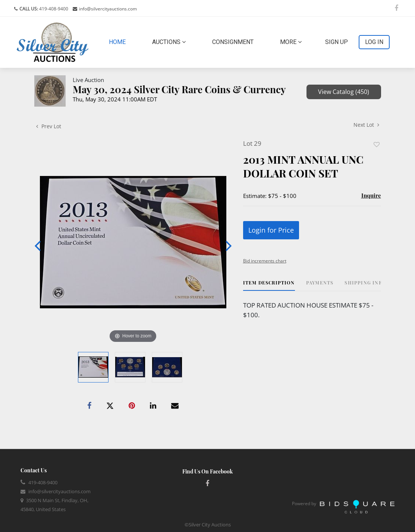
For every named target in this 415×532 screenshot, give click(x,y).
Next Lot (366, 125)
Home (119, 41)
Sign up (337, 42)
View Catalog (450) (344, 92)
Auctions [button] (169, 42)
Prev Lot (49, 126)
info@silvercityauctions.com (108, 9)
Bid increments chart (265, 261)
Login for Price (271, 230)
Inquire (371, 195)
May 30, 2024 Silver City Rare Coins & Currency (179, 89)
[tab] (269, 285)
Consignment (233, 42)
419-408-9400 (53, 9)
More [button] (291, 42)
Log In (374, 42)
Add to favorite (377, 144)
